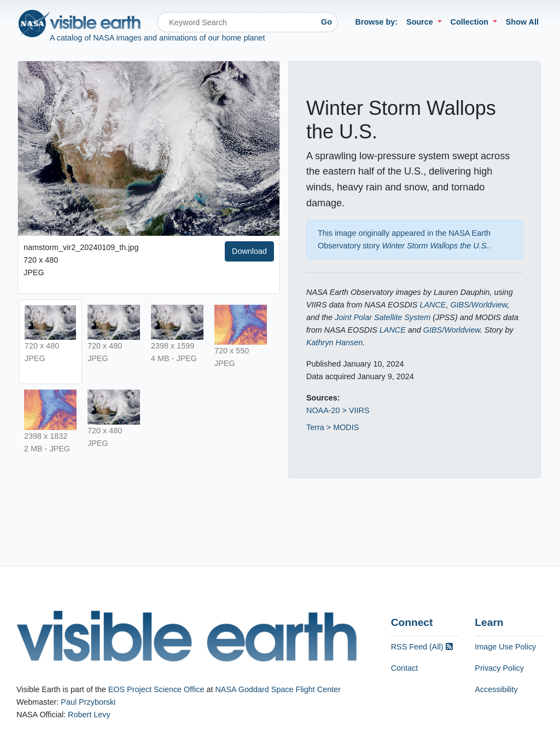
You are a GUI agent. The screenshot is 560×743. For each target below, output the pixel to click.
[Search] (237, 22)
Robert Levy (89, 715)
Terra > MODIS (332, 427)
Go (326, 22)
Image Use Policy (505, 647)
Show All (522, 22)
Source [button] (421, 22)
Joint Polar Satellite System (383, 317)
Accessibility (496, 689)
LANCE (433, 305)
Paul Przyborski (88, 702)
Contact (405, 668)
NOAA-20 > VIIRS (338, 410)
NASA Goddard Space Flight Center (278, 689)
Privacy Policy (499, 668)
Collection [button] (471, 22)
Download (249, 251)
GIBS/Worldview (479, 305)
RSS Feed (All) (422, 647)
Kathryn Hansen (334, 343)
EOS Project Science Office (156, 689)
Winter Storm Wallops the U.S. (436, 246)
